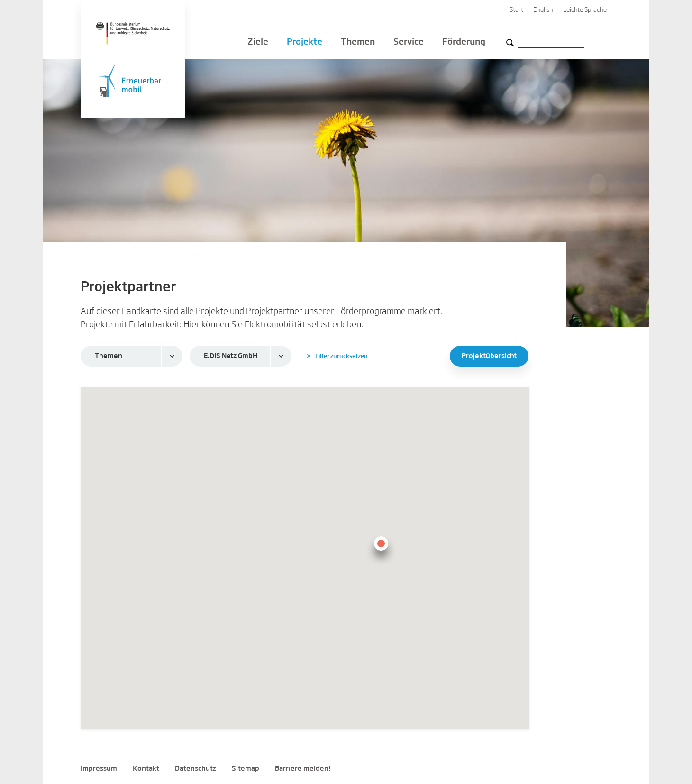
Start (516, 10)
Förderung (464, 43)
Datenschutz (196, 769)
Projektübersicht (489, 356)
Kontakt (146, 769)
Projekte (305, 43)
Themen (358, 43)
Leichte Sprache (585, 10)
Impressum (99, 769)
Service (409, 43)
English (543, 10)
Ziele (258, 43)
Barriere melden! (303, 769)
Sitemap (246, 769)
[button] (381, 549)
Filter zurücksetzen (337, 356)
